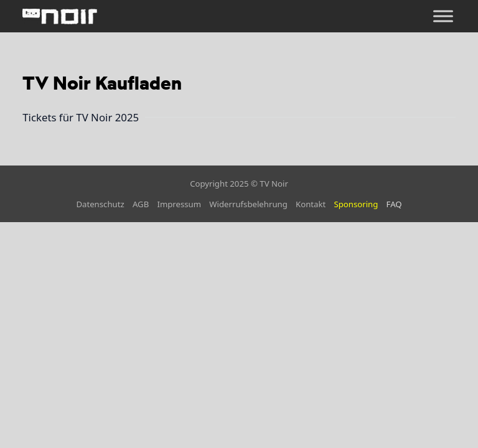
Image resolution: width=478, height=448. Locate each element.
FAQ (394, 204)
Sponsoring (356, 204)
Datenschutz (100, 204)
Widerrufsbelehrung (248, 204)
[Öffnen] (443, 16)
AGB (141, 204)
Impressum (179, 204)
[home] (60, 16)
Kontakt (311, 204)
